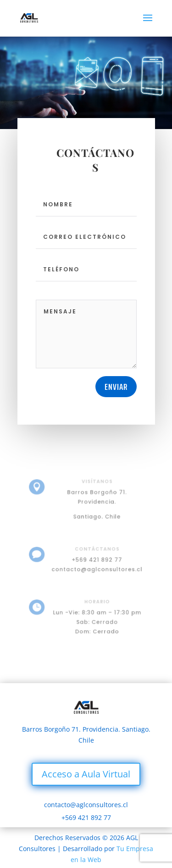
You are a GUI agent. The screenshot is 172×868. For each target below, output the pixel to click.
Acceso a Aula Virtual (86, 774)
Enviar (116, 387)
